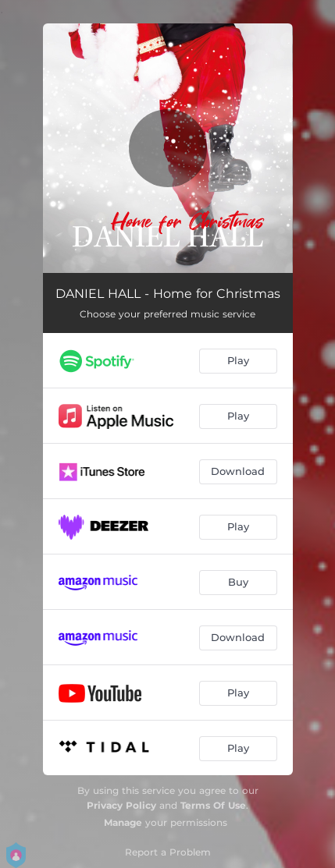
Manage (123, 822)
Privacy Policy (121, 805)
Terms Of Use (213, 805)
